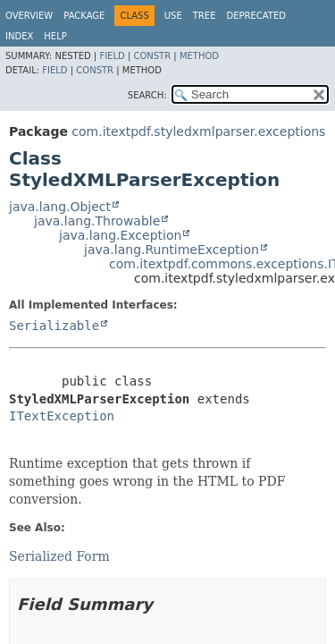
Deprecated (256, 16)
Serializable (54, 326)
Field (112, 56)
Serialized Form (59, 556)
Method (199, 56)
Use (173, 16)
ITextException (62, 416)
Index (19, 36)
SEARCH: (147, 95)
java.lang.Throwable (97, 221)
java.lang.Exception (120, 235)
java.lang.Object (60, 207)
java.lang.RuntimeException (172, 250)
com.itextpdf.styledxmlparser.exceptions (198, 131)
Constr (152, 56)
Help (55, 36)
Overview (29, 16)
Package (84, 16)
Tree (205, 16)
